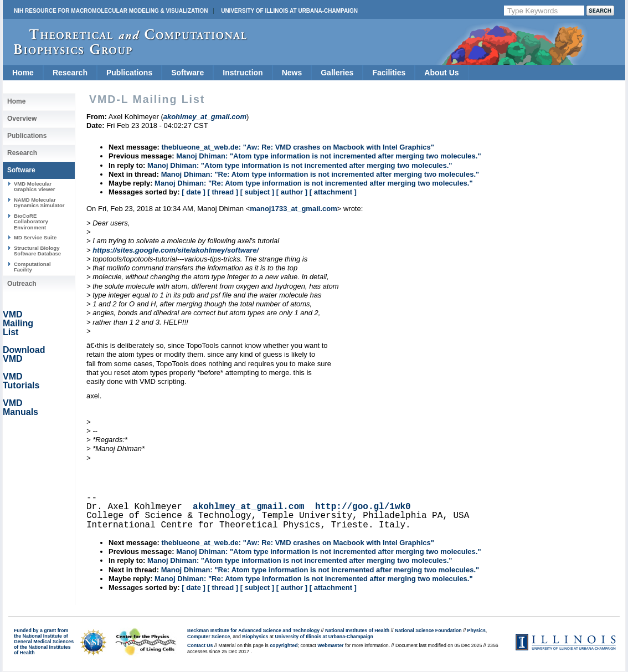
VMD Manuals (20, 407)
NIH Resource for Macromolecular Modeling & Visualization (111, 11)
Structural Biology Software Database (37, 251)
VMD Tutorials (21, 381)
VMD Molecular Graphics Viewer (34, 186)
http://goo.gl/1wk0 (363, 507)
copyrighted (284, 645)
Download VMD (24, 354)
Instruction (243, 73)
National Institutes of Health (357, 630)
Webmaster (330, 645)
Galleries (337, 73)
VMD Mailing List (18, 323)
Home (23, 73)
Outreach (22, 284)
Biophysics (255, 637)
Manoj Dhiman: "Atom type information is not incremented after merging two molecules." (328, 156)
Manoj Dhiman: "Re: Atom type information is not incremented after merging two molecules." (320, 174)
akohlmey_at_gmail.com (249, 507)
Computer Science (209, 637)
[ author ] (292, 192)
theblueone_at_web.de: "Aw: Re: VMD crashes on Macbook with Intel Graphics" (297, 147)
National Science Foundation (428, 630)
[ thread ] (223, 192)
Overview (22, 119)
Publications (129, 73)
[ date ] (194, 192)
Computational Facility (32, 267)
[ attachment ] (333, 192)
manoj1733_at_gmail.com (294, 209)
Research (70, 73)
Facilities (389, 73)
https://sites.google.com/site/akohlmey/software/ (176, 250)
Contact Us (200, 645)
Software (187, 73)
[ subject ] (257, 192)
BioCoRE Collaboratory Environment (31, 222)
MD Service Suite (35, 237)
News (292, 73)
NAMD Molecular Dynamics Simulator (39, 202)
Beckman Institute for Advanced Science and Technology (253, 630)
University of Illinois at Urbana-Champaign (289, 11)
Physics (477, 630)
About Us (441, 73)
